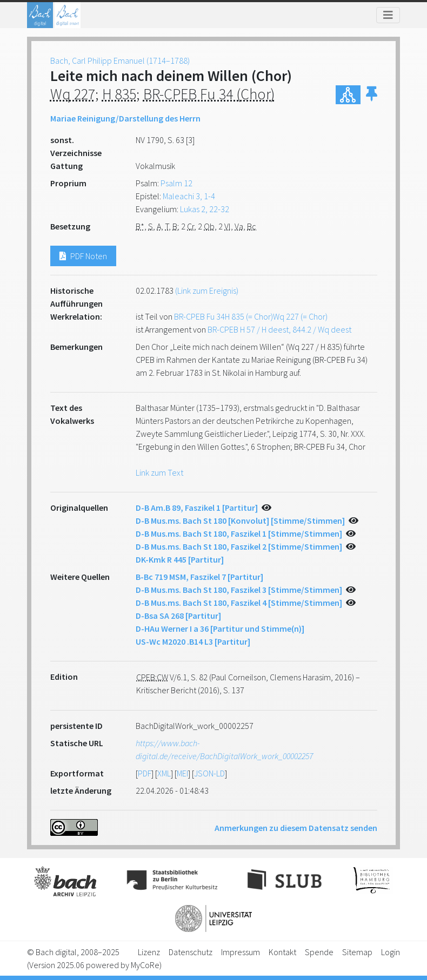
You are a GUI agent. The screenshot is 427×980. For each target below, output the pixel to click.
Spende (319, 952)
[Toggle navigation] (388, 15)
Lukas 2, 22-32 (205, 209)
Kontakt (282, 952)
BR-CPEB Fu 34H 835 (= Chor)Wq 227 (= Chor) (251, 316)
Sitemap (357, 952)
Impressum (241, 952)
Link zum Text (159, 472)
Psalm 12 (176, 183)
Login (391, 952)
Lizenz (149, 952)
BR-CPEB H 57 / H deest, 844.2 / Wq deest (279, 329)
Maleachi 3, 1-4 (189, 196)
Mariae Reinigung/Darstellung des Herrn (125, 118)
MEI (182, 773)
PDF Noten (83, 256)
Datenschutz (191, 952)
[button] (372, 95)
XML (164, 773)
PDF (145, 773)
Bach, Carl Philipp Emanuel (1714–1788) (120, 60)
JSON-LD (209, 773)
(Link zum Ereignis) (207, 290)
